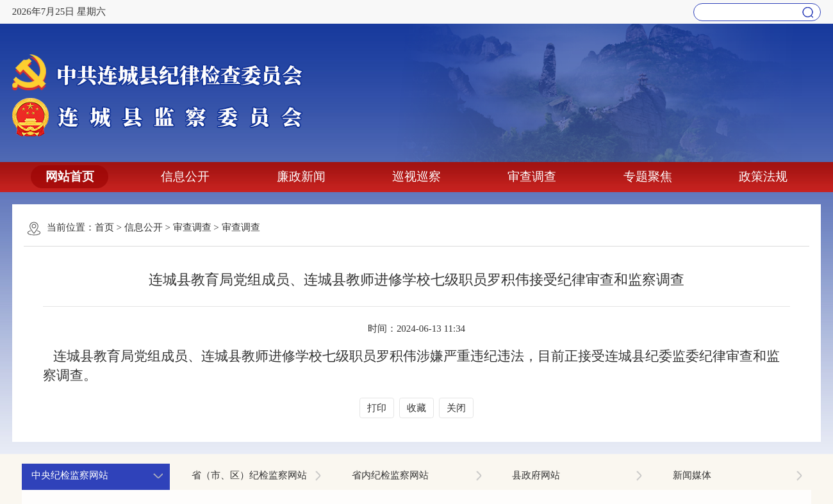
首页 (104, 227)
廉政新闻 (301, 176)
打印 (377, 408)
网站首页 (70, 176)
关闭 (456, 408)
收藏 (416, 408)
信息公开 (185, 176)
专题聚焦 (648, 176)
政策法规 (763, 176)
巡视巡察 (416, 176)
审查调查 (532, 176)
